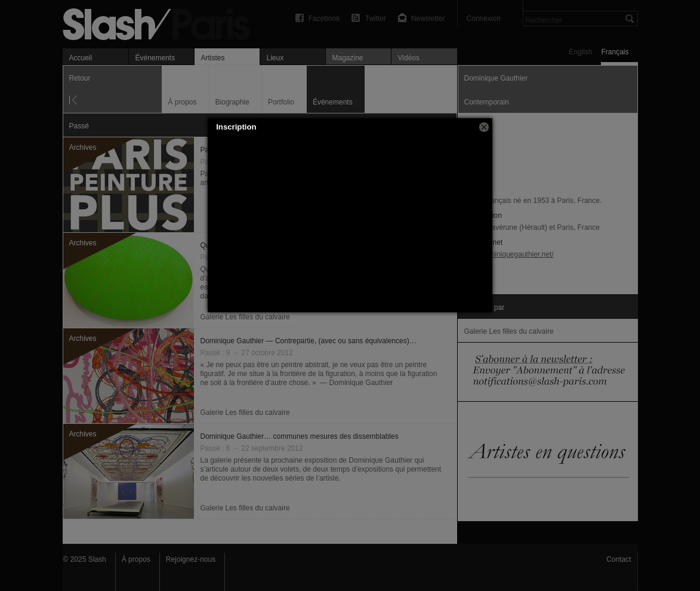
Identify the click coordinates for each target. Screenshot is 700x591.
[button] (484, 127)
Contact (619, 559)
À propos (136, 559)
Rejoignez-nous (191, 559)
